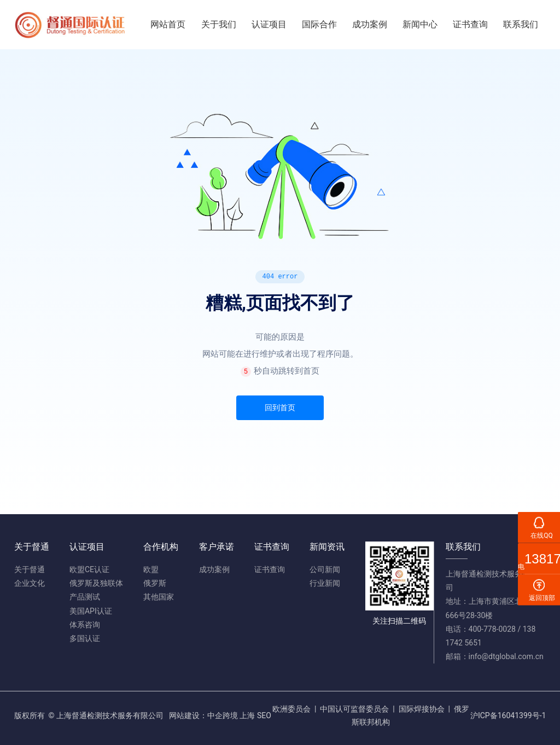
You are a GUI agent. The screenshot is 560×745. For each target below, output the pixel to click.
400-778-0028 (492, 629)
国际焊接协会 (422, 709)
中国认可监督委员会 (354, 709)
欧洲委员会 (291, 709)
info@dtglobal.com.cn (506, 656)
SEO (264, 715)
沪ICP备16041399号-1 (508, 715)
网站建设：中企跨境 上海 (212, 715)
